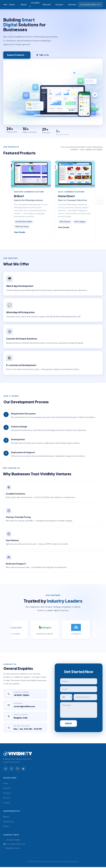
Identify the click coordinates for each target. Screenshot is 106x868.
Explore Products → (17, 56)
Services (47, 5)
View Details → (21, 232)
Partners (72, 5)
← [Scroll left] (6, 201)
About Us (7, 788)
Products (7, 793)
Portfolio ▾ (34, 5)
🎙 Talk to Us (42, 56)
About (24, 5)
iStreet (6, 826)
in (6, 769)
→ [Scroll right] (100, 201)
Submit (69, 723)
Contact (59, 5)
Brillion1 (6, 817)
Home (12, 5)
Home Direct (8, 822)
